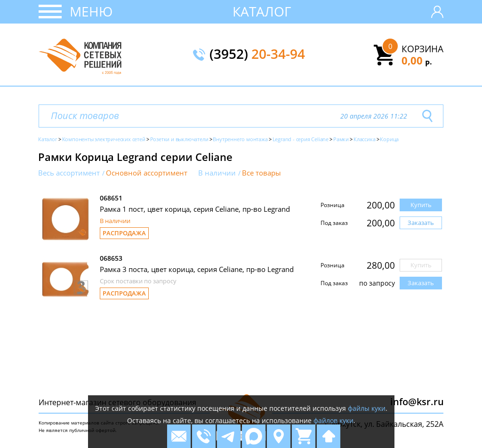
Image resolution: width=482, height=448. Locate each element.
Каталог (262, 11)
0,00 (417, 60)
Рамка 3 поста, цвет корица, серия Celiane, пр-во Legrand (197, 269)
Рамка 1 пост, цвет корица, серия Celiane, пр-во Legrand (195, 209)
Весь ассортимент (69, 173)
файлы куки (367, 408)
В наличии (217, 173)
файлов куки (333, 420)
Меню (91, 11)
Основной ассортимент (147, 173)
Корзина (422, 49)
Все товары (261, 173)
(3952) (257, 55)
